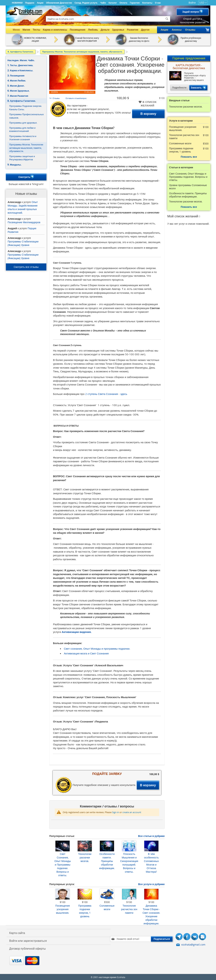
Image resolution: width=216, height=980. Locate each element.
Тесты (36, 30)
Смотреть (26, 176)
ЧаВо (103, 3)
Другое (145, 30)
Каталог (113, 3)
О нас (158, 3)
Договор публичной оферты (27, 948)
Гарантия (135, 3)
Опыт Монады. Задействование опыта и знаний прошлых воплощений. (23, 207)
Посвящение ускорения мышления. (63, 908)
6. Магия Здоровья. (18, 90)
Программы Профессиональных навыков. (26, 115)
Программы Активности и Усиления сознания (23, 137)
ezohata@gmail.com (193, 944)
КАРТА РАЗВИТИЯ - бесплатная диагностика (189, 66)
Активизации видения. (77, 631)
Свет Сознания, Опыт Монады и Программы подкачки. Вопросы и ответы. (63, 864)
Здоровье (118, 30)
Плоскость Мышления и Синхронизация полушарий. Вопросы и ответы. (129, 862)
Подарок (30, 3)
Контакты (147, 3)
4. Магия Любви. (17, 80)
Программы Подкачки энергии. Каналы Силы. (25, 107)
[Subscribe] (162, 938)
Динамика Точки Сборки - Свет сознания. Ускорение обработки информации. (151, 914)
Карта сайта (17, 932)
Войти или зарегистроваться (28, 940)
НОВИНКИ (17, 3)
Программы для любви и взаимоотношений (22, 129)
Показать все (189, 156)
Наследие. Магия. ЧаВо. (21, 60)
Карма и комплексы (55, 30)
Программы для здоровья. (23, 122)
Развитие (133, 30)
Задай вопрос (193, 12)
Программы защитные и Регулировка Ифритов (22, 157)
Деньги (105, 30)
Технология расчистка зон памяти (129, 908)
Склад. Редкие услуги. (86, 3)
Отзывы (190, 30)
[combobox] (108, 19)
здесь (124, 393)
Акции (40, 3)
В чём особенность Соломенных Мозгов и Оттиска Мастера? (151, 862)
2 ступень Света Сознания (102, 393)
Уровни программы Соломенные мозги (188, 186)
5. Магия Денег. (16, 85)
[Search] (167, 19)
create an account (132, 812)
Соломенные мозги (107, 907)
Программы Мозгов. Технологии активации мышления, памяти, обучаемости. (26, 147)
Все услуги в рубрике (151, 883)
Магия (26, 30)
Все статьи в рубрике (152, 835)
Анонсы (177, 30)
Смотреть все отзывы (26, 266)
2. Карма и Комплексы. (20, 70)
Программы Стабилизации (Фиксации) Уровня (23, 243)
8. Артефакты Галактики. (22, 100)
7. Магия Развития (18, 95)
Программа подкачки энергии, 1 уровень (85, 910)
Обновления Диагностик (59, 3)
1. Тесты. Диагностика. (20, 65)
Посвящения (78, 30)
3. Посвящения (16, 75)
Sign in (116, 812)
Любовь (93, 30)
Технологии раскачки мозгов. (85, 857)
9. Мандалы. (14, 164)
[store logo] (24, 11)
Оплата (123, 3)
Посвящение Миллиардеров (24, 222)
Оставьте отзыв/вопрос (76, 97)
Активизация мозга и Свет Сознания (86, 653)
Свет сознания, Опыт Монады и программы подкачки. (97, 648)
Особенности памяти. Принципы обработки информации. (107, 860)
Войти (192, 3)
